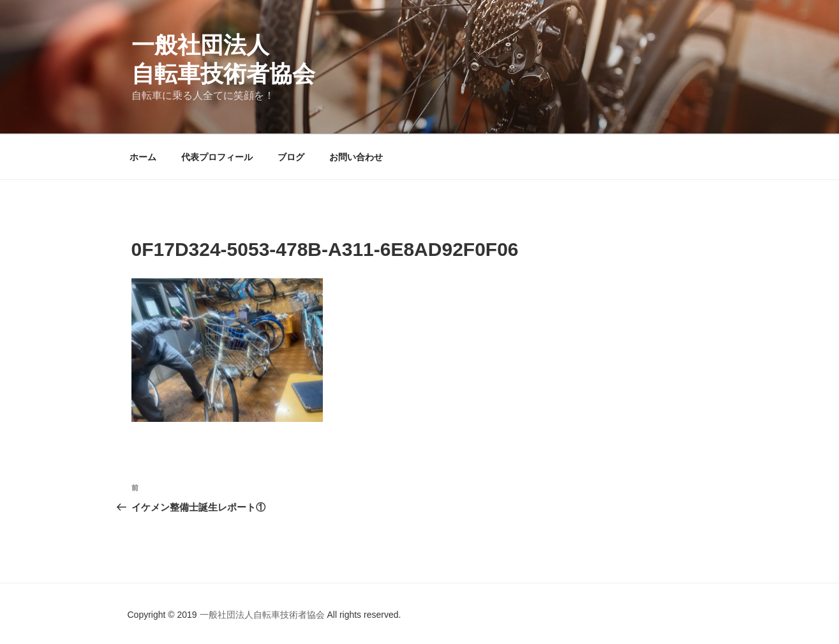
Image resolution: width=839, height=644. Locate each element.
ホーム (143, 157)
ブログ (291, 157)
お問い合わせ (356, 157)
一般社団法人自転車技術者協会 (264, 615)
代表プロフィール (217, 157)
